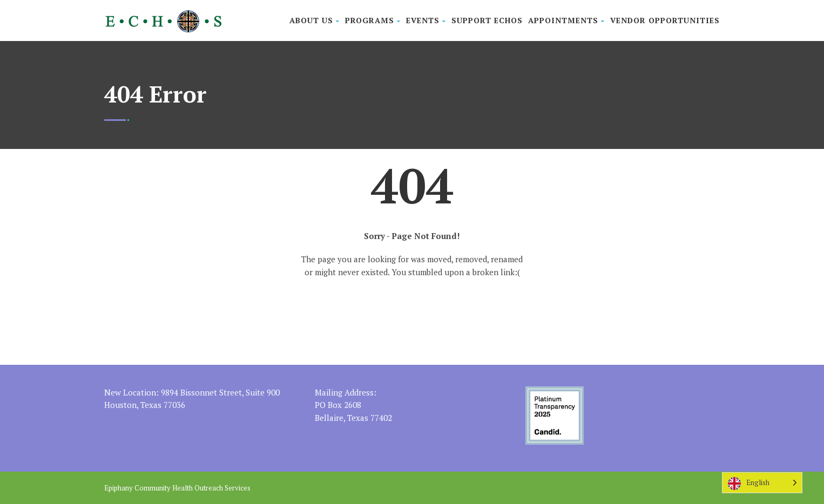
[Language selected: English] (762, 483)
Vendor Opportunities (665, 20)
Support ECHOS (487, 20)
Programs (373, 20)
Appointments (566, 20)
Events (426, 20)
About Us (315, 20)
